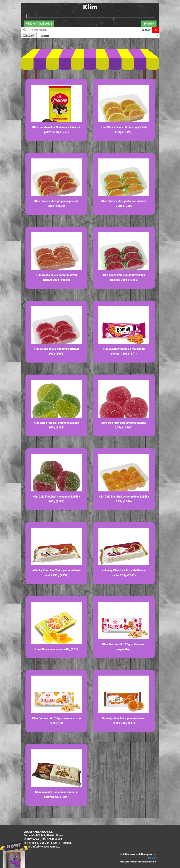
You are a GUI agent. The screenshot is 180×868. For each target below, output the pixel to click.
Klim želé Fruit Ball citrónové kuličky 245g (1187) (56, 425)
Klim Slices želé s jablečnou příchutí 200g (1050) (124, 204)
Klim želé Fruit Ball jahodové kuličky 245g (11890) (124, 425)
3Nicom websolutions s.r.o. (143, 862)
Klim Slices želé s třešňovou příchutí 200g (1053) (56, 351)
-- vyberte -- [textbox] (45, 36)
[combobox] (98, 36)
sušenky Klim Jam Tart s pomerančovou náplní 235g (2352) (56, 573)
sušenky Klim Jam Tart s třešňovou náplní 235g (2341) (124, 573)
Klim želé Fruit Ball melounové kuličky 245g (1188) (56, 499)
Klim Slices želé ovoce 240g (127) (56, 649)
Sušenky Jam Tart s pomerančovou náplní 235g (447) (124, 721)
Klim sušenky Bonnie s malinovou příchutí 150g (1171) (124, 351)
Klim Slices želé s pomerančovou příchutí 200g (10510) (56, 277)
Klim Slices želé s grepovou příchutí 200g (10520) (56, 204)
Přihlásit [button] (149, 24)
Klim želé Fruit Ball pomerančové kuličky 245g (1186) (124, 499)
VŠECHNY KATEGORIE (39, 24)
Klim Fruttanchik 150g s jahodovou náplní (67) (124, 647)
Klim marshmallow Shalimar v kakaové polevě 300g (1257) (56, 130)
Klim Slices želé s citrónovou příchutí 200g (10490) (124, 130)
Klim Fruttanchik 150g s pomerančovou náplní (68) (56, 721)
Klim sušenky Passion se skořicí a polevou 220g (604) (56, 794)
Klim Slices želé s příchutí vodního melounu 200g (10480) (124, 277)
